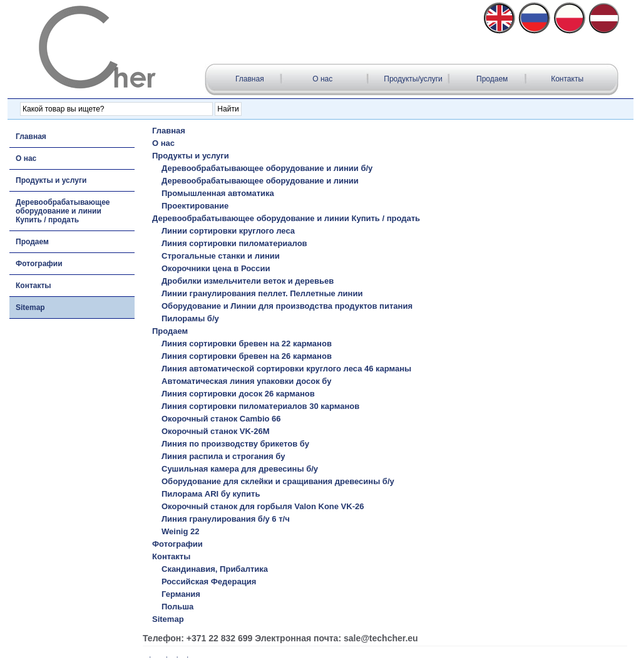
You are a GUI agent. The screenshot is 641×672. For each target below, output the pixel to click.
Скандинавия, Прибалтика (215, 569)
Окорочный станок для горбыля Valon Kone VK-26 (263, 506)
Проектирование (195, 206)
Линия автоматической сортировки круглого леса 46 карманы (286, 369)
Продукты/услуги (413, 79)
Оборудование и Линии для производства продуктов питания (287, 306)
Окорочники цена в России (216, 268)
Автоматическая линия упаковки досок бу (246, 381)
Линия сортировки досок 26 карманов (238, 394)
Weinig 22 (180, 531)
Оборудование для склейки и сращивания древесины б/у (278, 481)
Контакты (567, 79)
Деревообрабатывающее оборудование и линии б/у (267, 168)
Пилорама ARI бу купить (211, 494)
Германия (181, 594)
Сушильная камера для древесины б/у (240, 469)
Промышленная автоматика (218, 193)
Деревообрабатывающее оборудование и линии (260, 181)
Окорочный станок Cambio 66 (221, 419)
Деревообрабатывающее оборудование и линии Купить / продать (63, 211)
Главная (251, 79)
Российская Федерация (209, 582)
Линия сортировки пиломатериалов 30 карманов (260, 406)
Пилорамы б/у (190, 318)
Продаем (492, 79)
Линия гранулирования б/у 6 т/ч (226, 519)
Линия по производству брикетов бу (235, 444)
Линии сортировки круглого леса (228, 231)
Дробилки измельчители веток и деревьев (248, 281)
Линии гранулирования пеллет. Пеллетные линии (262, 293)
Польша (177, 607)
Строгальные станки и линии (221, 256)
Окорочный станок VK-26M (215, 431)
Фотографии (39, 264)
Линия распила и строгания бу (223, 456)
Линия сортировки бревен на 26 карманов (247, 356)
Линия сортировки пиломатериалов (234, 243)
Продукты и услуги (51, 180)
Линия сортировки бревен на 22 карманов (247, 344)
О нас (322, 79)
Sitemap (30, 308)
